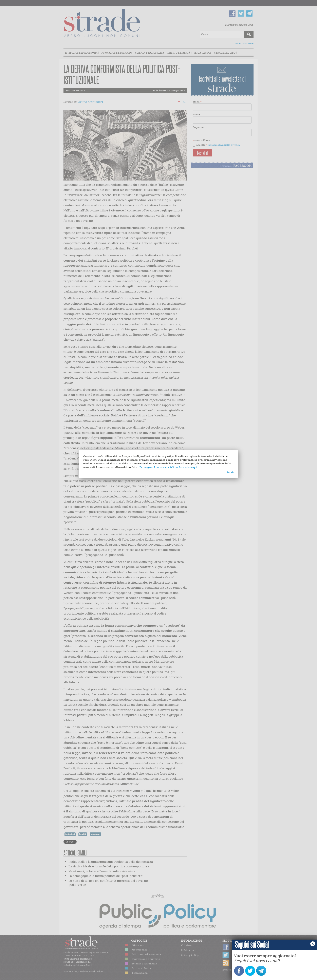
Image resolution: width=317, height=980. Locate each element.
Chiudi (230, 472)
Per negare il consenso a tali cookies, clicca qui (168, 467)
